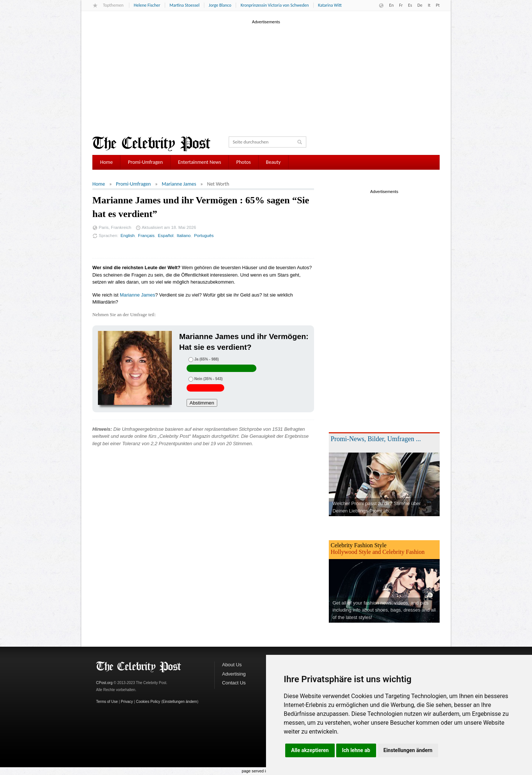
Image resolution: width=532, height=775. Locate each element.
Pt (438, 5)
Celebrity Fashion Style (359, 545)
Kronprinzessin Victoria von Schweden (275, 5)
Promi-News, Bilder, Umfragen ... (376, 439)
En (391, 5)
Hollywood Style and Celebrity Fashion (378, 552)
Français (146, 235)
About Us (232, 665)
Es (410, 5)
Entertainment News (200, 162)
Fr (401, 5)
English (127, 235)
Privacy (127, 702)
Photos (243, 162)
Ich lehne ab (356, 750)
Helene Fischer (147, 5)
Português (204, 235)
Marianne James (179, 184)
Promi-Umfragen (145, 162)
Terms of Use (107, 702)
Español (166, 235)
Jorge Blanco (220, 5)
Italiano (184, 235)
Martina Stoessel (185, 5)
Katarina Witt (330, 5)
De (420, 5)
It (429, 5)
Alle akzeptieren (310, 750)
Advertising (234, 674)
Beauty (273, 162)
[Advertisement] (266, 77)
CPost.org (104, 683)
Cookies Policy (148, 702)
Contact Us (234, 683)
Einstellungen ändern (408, 750)
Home (106, 162)
